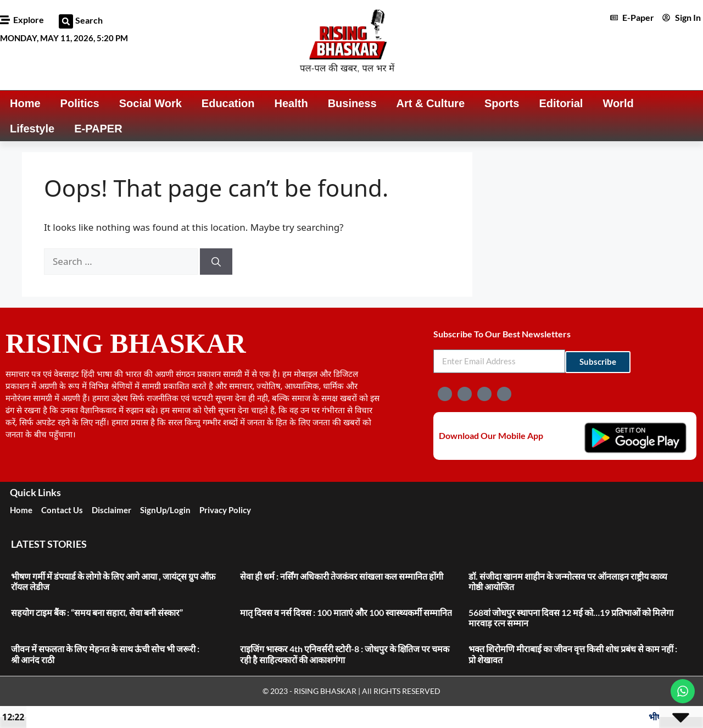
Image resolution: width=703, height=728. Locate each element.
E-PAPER (98, 129)
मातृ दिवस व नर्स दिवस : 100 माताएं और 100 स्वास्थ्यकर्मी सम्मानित (346, 612)
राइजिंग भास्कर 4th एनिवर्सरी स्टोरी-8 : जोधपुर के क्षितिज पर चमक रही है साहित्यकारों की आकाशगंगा (345, 654)
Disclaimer (111, 510)
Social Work (150, 103)
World (618, 103)
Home (25, 103)
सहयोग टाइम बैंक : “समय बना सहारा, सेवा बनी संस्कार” (97, 612)
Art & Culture (431, 103)
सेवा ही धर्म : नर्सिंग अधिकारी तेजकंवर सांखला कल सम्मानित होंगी (342, 576)
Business (352, 103)
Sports (502, 103)
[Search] (216, 262)
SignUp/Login (165, 510)
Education (228, 103)
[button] (66, 21)
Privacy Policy (225, 510)
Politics (80, 103)
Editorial (561, 103)
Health (291, 103)
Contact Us (62, 510)
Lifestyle (32, 129)
